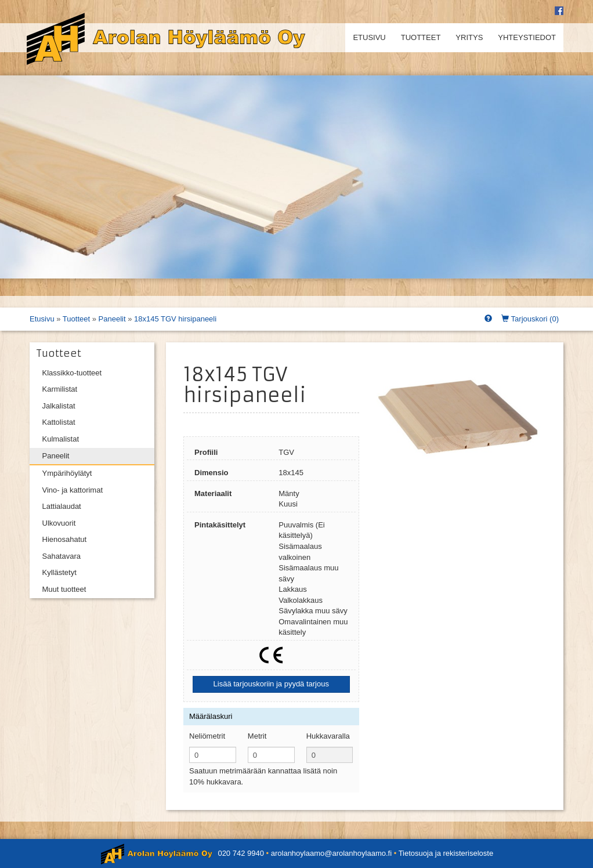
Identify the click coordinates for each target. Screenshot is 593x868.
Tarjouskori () (530, 319)
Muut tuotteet (64, 589)
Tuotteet (421, 37)
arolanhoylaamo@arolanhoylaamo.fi (331, 853)
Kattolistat (59, 422)
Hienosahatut (65, 539)
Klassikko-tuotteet (72, 373)
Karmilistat (60, 389)
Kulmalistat (61, 439)
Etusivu (369, 37)
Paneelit (112, 319)
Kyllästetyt (59, 572)
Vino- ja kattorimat (73, 490)
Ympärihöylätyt (67, 473)
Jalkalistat (59, 406)
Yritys (469, 37)
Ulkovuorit (59, 523)
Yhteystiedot (527, 37)
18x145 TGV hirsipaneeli (175, 319)
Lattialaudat (62, 506)
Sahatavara (62, 556)
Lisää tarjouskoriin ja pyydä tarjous (271, 684)
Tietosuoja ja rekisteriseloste (446, 853)
